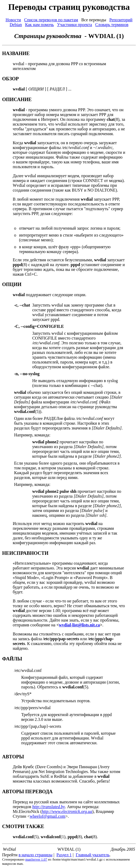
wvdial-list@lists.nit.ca (79, 625)
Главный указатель (93, 855)
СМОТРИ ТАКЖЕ (23, 826)
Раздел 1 (64, 855)
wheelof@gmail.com (48, 816)
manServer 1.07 (36, 859)
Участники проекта (75, 25)
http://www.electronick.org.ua (67, 811)
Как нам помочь (39, 25)
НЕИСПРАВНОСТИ (25, 553)
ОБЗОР (10, 79)
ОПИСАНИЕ (17, 99)
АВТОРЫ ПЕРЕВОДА (27, 791)
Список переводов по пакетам (51, 20)
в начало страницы (36, 855)
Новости (13, 20)
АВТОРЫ (13, 757)
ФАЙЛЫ (12, 659)
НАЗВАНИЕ (16, 53)
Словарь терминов (112, 25)
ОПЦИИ (12, 284)
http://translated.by (48, 807)
